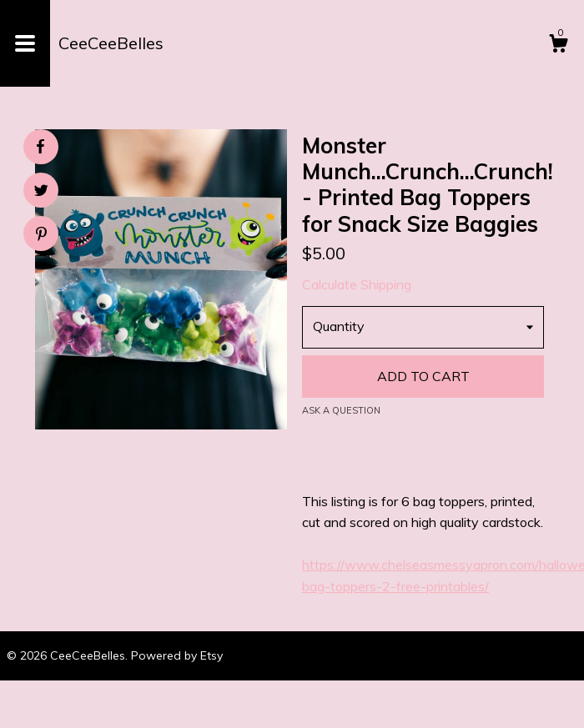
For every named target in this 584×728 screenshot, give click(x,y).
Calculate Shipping (357, 284)
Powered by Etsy (177, 655)
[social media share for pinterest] (41, 236)
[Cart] (558, 46)
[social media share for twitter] (41, 192)
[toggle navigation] (25, 43)
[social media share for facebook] (40, 147)
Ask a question (341, 410)
